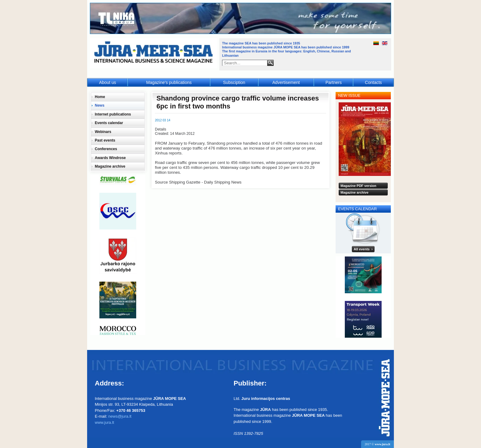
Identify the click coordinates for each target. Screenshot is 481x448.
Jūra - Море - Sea (154, 53)
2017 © (377, 444)
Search (270, 63)
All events (362, 249)
